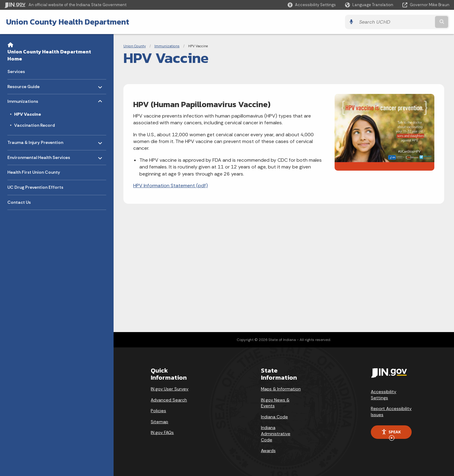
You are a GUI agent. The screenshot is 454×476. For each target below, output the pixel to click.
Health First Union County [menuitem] (34, 172)
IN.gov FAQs (162, 432)
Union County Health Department (68, 22)
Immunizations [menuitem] (25, 100)
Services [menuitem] (16, 72)
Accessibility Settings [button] (384, 395)
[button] (312, 5)
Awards (268, 451)
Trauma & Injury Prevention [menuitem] (35, 141)
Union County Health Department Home (49, 55)
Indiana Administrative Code (276, 433)
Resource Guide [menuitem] (25, 85)
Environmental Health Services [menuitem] (39, 156)
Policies (158, 411)
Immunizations (167, 46)
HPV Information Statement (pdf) (171, 186)
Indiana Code (274, 417)
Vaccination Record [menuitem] (35, 125)
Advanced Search (169, 400)
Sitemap (159, 422)
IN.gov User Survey (170, 389)
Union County (135, 46)
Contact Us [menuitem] (19, 202)
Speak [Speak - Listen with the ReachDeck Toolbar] (391, 434)
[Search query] (395, 22)
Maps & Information (281, 389)
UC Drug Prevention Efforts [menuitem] (35, 187)
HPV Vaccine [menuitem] (28, 114)
